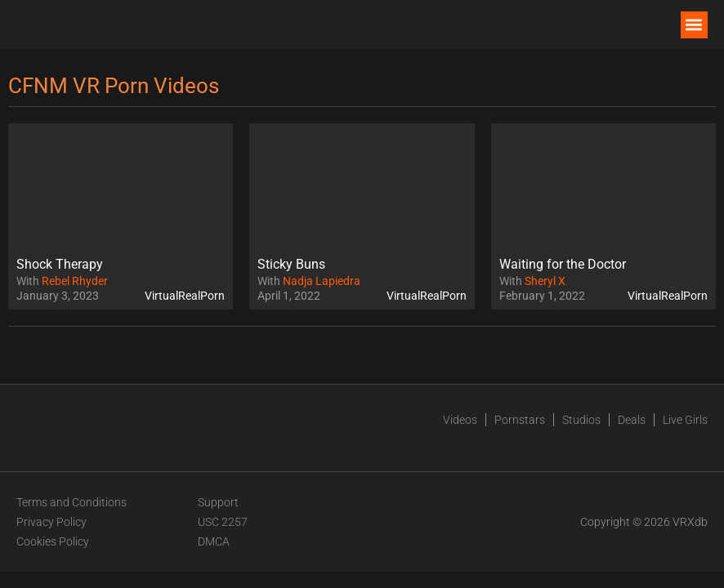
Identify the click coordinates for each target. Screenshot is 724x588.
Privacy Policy (51, 522)
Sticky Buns (291, 264)
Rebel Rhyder (75, 281)
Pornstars (520, 420)
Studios (581, 420)
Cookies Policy (53, 541)
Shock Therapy (60, 264)
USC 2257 (223, 522)
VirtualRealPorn (185, 296)
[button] (694, 25)
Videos (460, 420)
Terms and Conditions (72, 502)
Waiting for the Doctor (563, 264)
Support (218, 502)
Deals (632, 420)
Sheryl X (545, 281)
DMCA (214, 541)
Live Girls (685, 420)
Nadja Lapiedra (322, 281)
